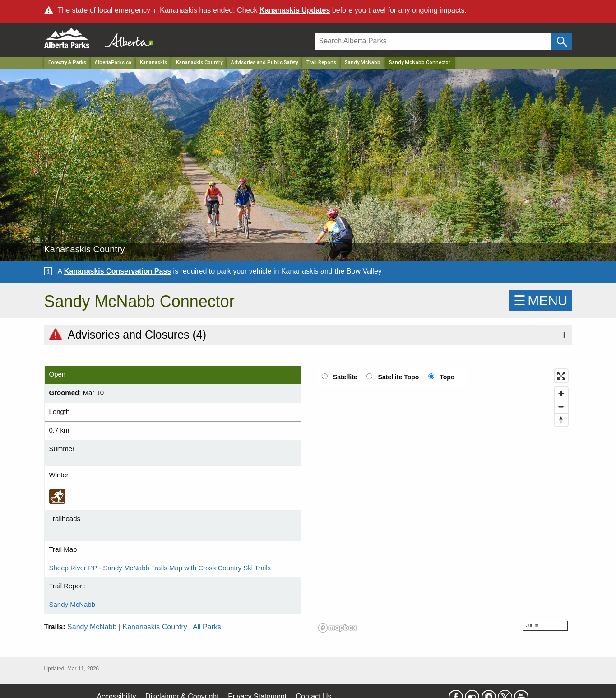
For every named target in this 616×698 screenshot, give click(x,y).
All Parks (207, 627)
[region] (444, 500)
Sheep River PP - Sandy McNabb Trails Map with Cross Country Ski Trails (160, 568)
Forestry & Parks (67, 63)
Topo (447, 377)
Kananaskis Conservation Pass (118, 271)
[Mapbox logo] (338, 628)
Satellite (345, 377)
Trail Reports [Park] (321, 63)
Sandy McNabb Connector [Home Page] (420, 63)
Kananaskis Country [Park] (199, 63)
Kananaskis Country (155, 627)
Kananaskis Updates (295, 10)
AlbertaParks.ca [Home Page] (113, 63)
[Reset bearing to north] (561, 420)
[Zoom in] (561, 393)
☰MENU (540, 300)
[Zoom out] (561, 407)
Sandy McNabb (363, 63)
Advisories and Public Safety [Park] (264, 63)
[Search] (433, 41)
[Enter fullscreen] (561, 376)
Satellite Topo (399, 377)
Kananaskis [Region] (153, 63)
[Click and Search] (561, 41)
